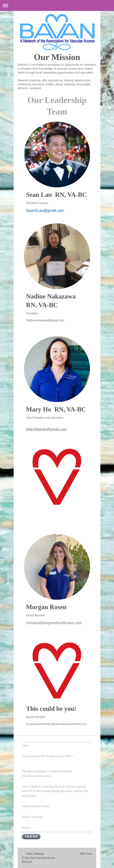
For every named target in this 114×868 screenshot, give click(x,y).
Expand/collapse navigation (57, 5)
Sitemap (39, 854)
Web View (86, 854)
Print (27, 854)
